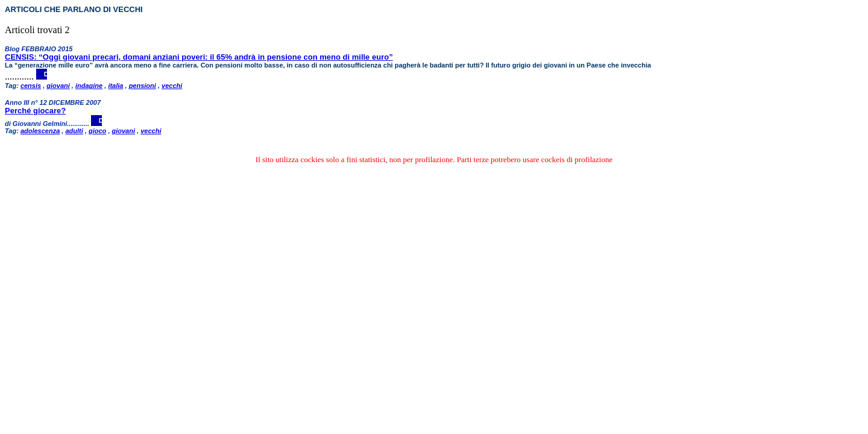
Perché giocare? (35, 111)
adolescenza (40, 131)
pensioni (143, 86)
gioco (97, 131)
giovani (58, 86)
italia (115, 86)
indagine (89, 86)
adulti (74, 131)
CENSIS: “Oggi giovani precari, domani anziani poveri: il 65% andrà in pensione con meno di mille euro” (199, 57)
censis (31, 86)
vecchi (172, 86)
